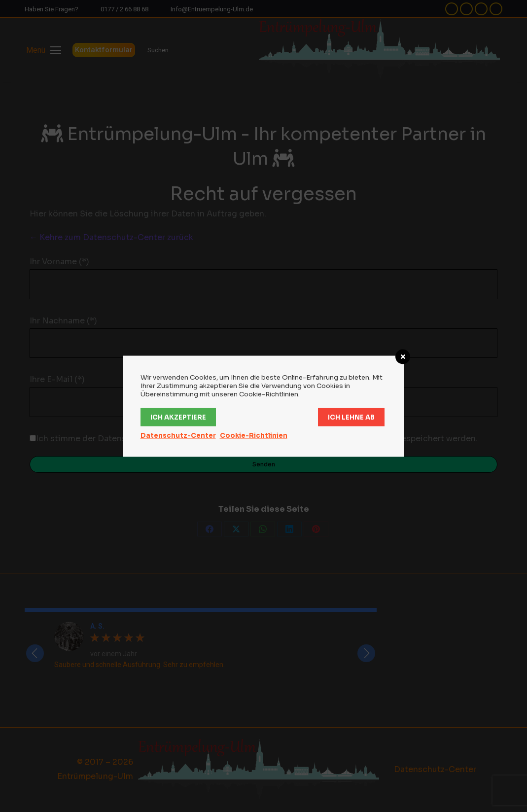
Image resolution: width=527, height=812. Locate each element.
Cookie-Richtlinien (254, 435)
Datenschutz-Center (178, 435)
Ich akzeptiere (178, 417)
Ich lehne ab (351, 417)
